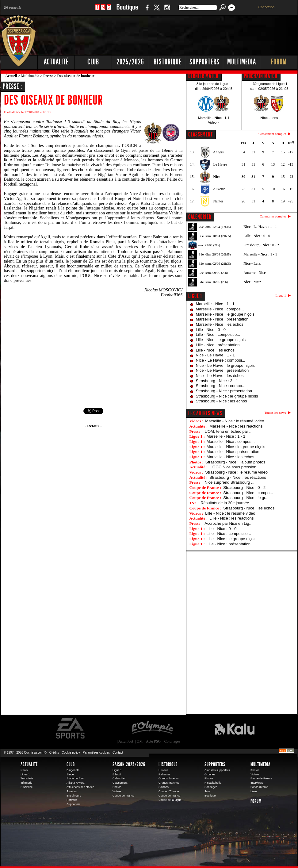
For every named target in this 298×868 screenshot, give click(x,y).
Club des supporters (217, 770)
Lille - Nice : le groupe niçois (221, 340)
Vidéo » (214, 122)
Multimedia (242, 62)
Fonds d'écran (259, 787)
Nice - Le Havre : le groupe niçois (225, 365)
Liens (254, 791)
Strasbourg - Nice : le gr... (246, 498)
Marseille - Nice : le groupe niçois (225, 314)
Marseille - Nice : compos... (220, 309)
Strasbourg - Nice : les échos (222, 401)
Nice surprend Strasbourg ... (229, 482)
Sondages (211, 787)
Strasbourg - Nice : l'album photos (235, 462)
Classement (120, 783)
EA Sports (71, 728)
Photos (117, 787)
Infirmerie (26, 783)
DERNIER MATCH (203, 76)
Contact (118, 753)
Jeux (207, 791)
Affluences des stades (80, 787)
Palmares (164, 774)
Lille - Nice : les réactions (232, 518)
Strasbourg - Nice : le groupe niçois (227, 396)
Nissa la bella (213, 783)
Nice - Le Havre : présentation (222, 370)
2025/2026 (130, 62)
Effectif (117, 774)
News (24, 770)
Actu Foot (126, 741)
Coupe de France (123, 796)
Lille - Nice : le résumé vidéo (230, 513)
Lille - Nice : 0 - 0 (211, 330)
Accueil (11, 76)
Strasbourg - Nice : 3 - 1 (217, 381)
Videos (117, 791)
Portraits (72, 800)
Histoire (163, 770)
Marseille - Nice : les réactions (236, 426)
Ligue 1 (195, 296)
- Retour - (93, 426)
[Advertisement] (186, 34)
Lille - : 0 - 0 (257, 236)
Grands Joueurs (169, 778)
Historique (168, 62)
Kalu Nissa (235, 728)
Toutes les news (275, 413)
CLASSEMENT (201, 134)
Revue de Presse (261, 778)
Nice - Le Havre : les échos (220, 376)
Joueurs (72, 791)
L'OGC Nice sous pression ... (235, 467)
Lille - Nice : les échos (215, 350)
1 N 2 (103, 11)
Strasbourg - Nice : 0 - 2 (244, 488)
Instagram (167, 11)
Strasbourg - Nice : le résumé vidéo (236, 472)
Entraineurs (74, 796)
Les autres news (205, 413)
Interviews (257, 783)
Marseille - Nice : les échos (220, 324)
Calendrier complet (273, 216)
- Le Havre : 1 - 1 (260, 227)
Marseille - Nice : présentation (222, 319)
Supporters (204, 62)
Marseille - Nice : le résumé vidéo (235, 421)
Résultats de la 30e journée (225, 503)
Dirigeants (73, 770)
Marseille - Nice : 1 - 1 (215, 304)
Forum (279, 62)
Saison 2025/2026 (129, 764)
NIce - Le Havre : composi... (221, 360)
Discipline (27, 787)
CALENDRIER (200, 217)
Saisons (164, 787)
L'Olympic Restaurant (152, 728)
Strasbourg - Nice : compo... (221, 386)
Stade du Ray (75, 778)
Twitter (157, 11)
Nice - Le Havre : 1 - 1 (215, 355)
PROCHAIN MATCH (261, 76)
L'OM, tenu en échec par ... (228, 431)
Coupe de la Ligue (170, 800)
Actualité (56, 62)
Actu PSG (153, 741)
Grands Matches (169, 783)
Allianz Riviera (75, 783)
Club (93, 62)
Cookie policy (71, 753)
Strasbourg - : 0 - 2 (261, 245)
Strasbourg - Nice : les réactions (238, 477)
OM (140, 741)
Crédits (54, 753)
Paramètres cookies (96, 753)
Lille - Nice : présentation (218, 345)
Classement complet (272, 134)
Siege (70, 774)
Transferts (27, 778)
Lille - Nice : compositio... (218, 334)
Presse (48, 76)
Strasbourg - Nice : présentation (224, 391)
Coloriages (172, 741)
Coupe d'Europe (169, 791)
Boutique (127, 11)
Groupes (210, 774)
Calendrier (119, 778)
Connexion (267, 7)
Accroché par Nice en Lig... (228, 523)
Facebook (146, 11)
